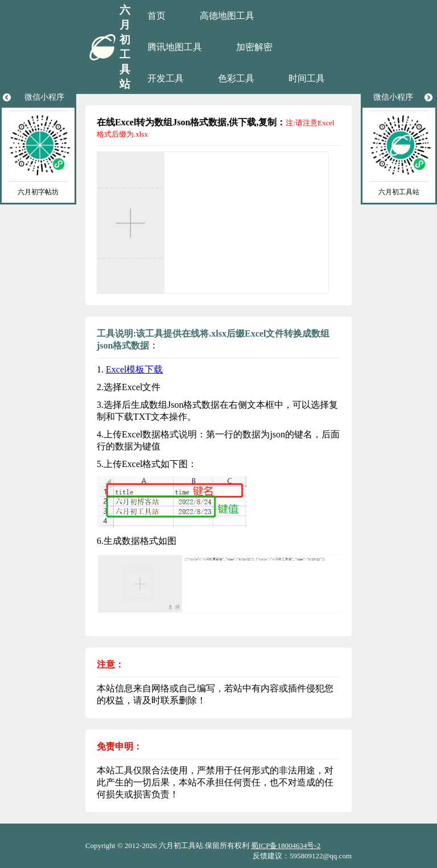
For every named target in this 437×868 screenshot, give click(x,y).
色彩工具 (236, 78)
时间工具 (307, 78)
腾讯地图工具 (175, 47)
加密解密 (254, 47)
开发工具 (166, 78)
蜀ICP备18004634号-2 (286, 846)
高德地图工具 (227, 16)
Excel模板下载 (134, 369)
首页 (156, 16)
